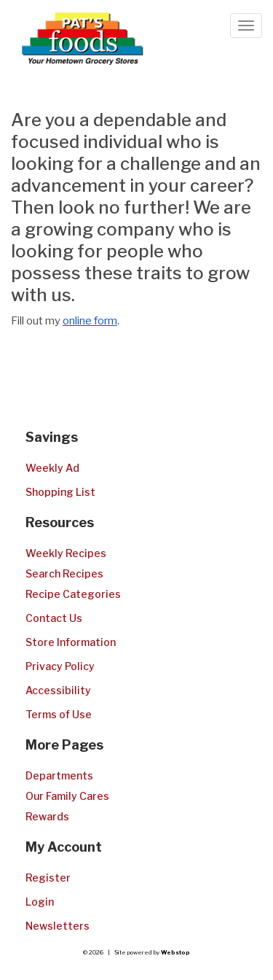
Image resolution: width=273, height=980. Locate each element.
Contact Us (54, 618)
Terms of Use (59, 714)
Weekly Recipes (66, 553)
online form (90, 321)
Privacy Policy (60, 666)
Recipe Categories (73, 594)
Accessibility (58, 690)
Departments (59, 775)
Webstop (175, 952)
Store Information (71, 642)
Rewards (47, 816)
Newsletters (58, 926)
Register (48, 878)
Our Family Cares (67, 796)
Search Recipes (64, 573)
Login (40, 902)
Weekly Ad (52, 468)
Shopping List (60, 492)
